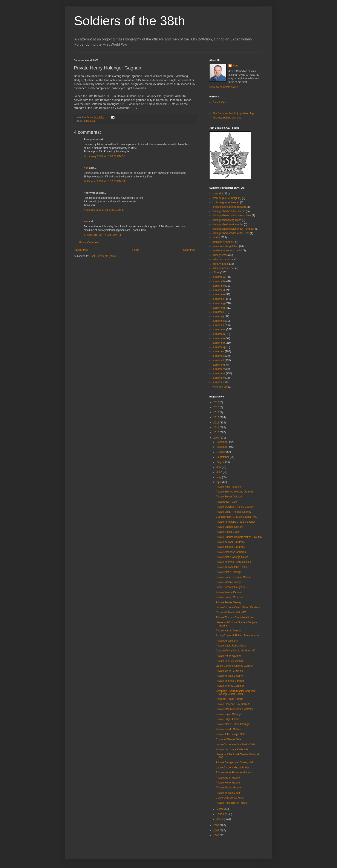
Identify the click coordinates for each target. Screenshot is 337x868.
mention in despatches (225, 246)
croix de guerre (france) (226, 202)
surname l (218, 325)
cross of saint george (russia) (229, 207)
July (219, 467)
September (223, 457)
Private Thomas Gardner (230, 681)
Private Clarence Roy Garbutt (233, 704)
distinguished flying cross (227, 220)
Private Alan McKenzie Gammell (234, 709)
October (221, 452)
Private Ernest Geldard (229, 497)
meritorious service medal (227, 251)
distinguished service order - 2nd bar (233, 229)
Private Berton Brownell (229, 671)
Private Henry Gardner (229, 656)
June (220, 472)
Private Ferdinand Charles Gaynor (235, 522)
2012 (217, 423)
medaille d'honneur (223, 242)
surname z (219, 382)
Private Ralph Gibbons (229, 487)
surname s (219, 356)
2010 (217, 432)
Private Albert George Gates (232, 557)
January (221, 819)
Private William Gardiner (230, 676)
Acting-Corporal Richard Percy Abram (237, 636)
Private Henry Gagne (228, 783)
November (223, 447)
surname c (219, 286)
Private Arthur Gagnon (229, 778)
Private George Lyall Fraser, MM (234, 762)
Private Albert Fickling (228, 572)
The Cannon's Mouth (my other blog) (234, 113)
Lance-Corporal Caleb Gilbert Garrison (238, 607)
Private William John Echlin (231, 567)
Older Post (189, 250)
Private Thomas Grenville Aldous (234, 617)
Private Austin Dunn (227, 641)
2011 (217, 428)
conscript (218, 194)
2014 (217, 412)
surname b (219, 281)
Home (136, 250)
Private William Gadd (228, 793)
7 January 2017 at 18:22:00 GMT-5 (104, 210)
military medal (221, 264)
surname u (219, 365)
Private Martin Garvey (228, 582)
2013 (217, 417)
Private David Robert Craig (231, 646)
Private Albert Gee (226, 502)
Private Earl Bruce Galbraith (232, 749)
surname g (89, 121)
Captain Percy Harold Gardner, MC (236, 651)
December (223, 442)
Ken (89, 117)
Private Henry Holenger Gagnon (234, 773)
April (219, 482)
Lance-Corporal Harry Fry (230, 587)
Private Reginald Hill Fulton (231, 803)
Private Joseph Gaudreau (230, 547)
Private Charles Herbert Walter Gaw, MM (239, 537)
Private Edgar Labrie (227, 719)
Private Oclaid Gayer (228, 532)
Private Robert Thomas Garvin (233, 577)
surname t (218, 360)
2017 (217, 402)
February (222, 814)
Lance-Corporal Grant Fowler (232, 768)
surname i (218, 312)
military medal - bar (224, 268)
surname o (219, 338)
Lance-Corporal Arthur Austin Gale (235, 744)
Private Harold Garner (228, 631)
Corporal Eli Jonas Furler (230, 798)
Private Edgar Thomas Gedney (234, 512)
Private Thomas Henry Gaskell (233, 562)
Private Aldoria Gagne (228, 788)
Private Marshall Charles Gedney (235, 507)
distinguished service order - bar (231, 233)
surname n (219, 334)
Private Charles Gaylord (229, 527)
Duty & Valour (220, 102)
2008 (217, 825)
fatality (216, 237)
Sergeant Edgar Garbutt (229, 699)
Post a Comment (89, 242)
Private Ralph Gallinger (229, 714)
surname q (219, 347)
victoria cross (220, 387)
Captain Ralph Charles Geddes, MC (236, 517)
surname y (219, 378)
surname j (218, 316)
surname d (219, 290)
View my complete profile (224, 87)
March (220, 809)
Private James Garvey (228, 602)
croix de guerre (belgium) (227, 198)
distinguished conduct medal (229, 211)
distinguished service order (228, 224)
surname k (219, 321)
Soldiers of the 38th (129, 21)
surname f (218, 299)
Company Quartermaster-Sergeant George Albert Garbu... (236, 693)
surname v (219, 369)
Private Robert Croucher (230, 597)
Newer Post (82, 250)
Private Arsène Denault (229, 592)
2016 (217, 407)
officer (216, 272)
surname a (219, 277)
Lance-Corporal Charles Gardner (235, 666)
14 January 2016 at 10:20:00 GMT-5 (104, 156)
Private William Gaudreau (230, 542)
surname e (219, 294)
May (219, 477)
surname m (219, 329)
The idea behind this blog (227, 118)
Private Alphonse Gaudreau (232, 552)
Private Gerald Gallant (228, 729)
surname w (219, 373)
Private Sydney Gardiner (230, 686)
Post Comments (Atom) (103, 256)
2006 (217, 836)
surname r (218, 351)
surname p (219, 343)
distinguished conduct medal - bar (232, 215)
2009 (217, 438)
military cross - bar (223, 259)
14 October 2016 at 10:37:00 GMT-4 (104, 181)
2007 (217, 831)
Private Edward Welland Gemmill (235, 492)
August (221, 462)
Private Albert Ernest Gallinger (233, 724)
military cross (220, 255)
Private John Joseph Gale (231, 734)
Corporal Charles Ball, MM (231, 612)
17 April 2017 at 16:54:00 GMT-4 (102, 235)
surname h (219, 308)
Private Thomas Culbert (229, 661)
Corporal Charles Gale (229, 739)
